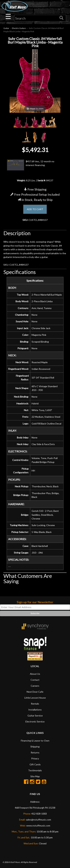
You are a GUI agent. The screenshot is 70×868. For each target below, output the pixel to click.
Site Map (35, 776)
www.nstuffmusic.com (38, 826)
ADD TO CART (35, 209)
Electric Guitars (19, 28)
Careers (35, 686)
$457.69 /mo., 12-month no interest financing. (31, 165)
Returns (35, 752)
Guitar (6, 28)
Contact (35, 680)
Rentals (35, 704)
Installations (35, 710)
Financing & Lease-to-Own (35, 741)
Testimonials (35, 770)
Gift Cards (35, 764)
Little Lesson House (35, 698)
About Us (35, 674)
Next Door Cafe (35, 692)
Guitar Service (35, 716)
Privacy (35, 758)
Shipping (35, 747)
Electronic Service (35, 721)
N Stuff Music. (15, 862)
